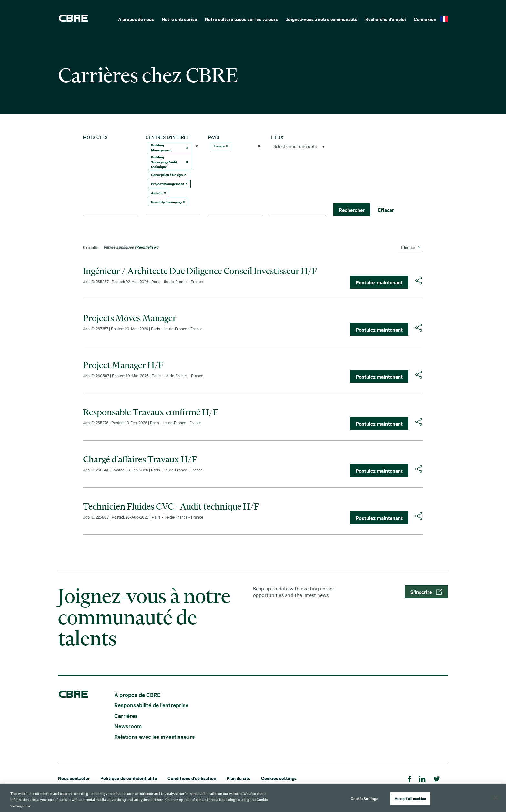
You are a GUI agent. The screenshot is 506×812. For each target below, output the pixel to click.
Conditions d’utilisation (192, 778)
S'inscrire (426, 592)
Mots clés (95, 137)
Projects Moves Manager (130, 318)
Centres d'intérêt (167, 137)
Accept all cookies (410, 801)
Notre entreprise (179, 19)
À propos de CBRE (137, 694)
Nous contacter (74, 778)
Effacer (386, 210)
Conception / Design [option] (169, 175)
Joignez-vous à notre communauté (322, 19)
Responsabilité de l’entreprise (151, 705)
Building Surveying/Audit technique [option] (170, 162)
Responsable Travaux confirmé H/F (151, 412)
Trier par (408, 247)
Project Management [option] (169, 184)
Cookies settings (279, 778)
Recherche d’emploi (386, 19)
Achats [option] (159, 193)
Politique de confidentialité (129, 778)
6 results (91, 247)
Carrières (126, 715)
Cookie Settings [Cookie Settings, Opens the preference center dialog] (364, 801)
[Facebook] (410, 778)
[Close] (496, 800)
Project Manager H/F (123, 365)
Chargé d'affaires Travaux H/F (140, 459)
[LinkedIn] (422, 778)
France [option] (221, 146)
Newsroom (128, 726)
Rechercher (352, 210)
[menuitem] (136, 18)
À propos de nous (136, 19)
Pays (214, 137)
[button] (187, 148)
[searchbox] (170, 211)
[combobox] (110, 211)
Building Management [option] (170, 148)
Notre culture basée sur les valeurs (241, 19)
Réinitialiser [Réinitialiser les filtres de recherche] (147, 247)
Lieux (277, 137)
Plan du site (239, 778)
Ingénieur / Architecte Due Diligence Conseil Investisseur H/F (200, 271)
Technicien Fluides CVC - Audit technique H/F (171, 506)
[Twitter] (437, 778)
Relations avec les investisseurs (155, 736)
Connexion (425, 19)
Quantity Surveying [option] (168, 202)
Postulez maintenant (379, 282)
